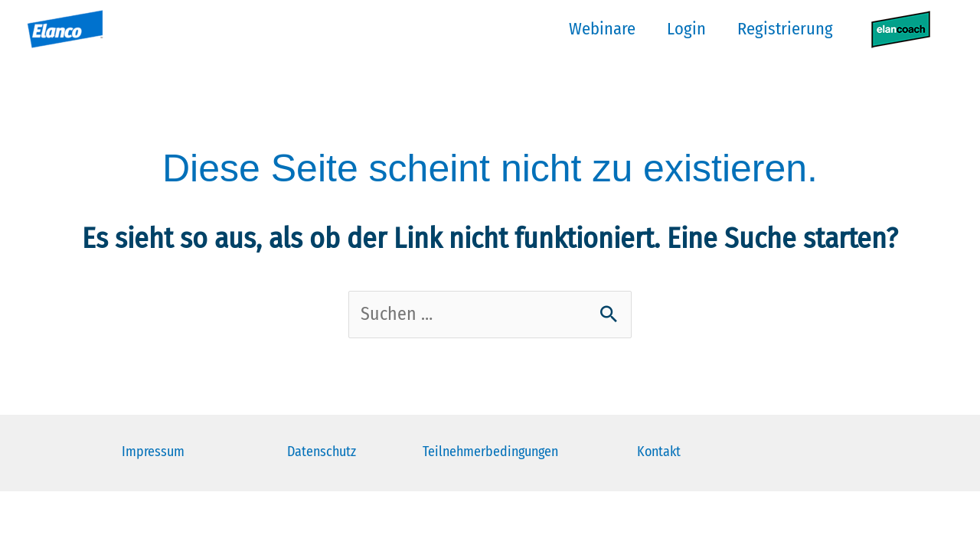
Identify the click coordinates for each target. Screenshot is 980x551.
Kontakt (659, 453)
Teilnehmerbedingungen (490, 453)
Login (679, 29)
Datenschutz (322, 453)
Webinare (592, 29)
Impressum (153, 453)
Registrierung (781, 29)
